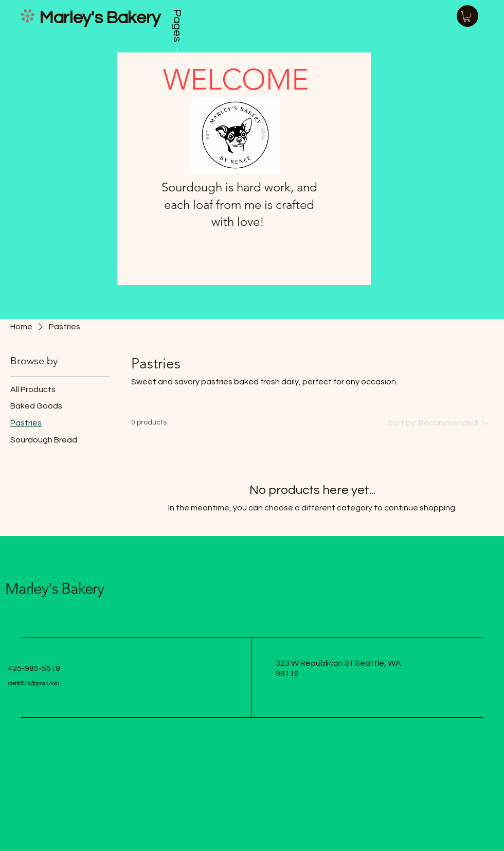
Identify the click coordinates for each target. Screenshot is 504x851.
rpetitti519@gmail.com (33, 684)
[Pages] (177, 39)
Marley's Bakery (55, 589)
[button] (467, 16)
